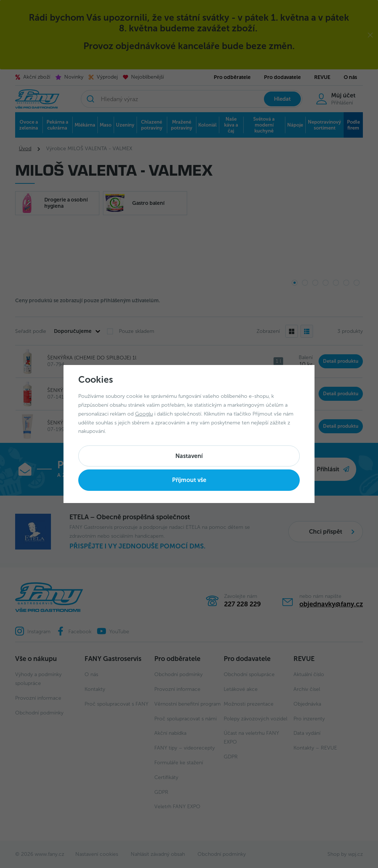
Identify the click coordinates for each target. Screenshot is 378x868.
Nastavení (189, 456)
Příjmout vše (189, 480)
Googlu (144, 414)
